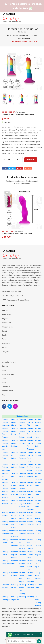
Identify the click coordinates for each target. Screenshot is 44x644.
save (20, 168)
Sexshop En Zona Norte (15, 516)
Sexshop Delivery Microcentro (6, 422)
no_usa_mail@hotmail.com (18, 300)
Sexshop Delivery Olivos (15, 422)
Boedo (4, 335)
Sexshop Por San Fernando (38, 467)
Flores (4, 339)
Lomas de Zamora (9, 362)
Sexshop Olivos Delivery (5, 485)
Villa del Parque (8, 327)
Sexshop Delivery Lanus (38, 422)
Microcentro (6, 323)
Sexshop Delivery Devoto (5, 455)
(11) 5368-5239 (17, 296)
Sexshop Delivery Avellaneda (6, 467)
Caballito (5, 331)
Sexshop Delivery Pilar (30, 422)
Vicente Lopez (7, 391)
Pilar (3, 395)
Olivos (4, 383)
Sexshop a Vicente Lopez (23, 564)
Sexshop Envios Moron (38, 503)
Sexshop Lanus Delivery (30, 494)
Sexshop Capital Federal (15, 555)
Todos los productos (20, 36)
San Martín (6, 387)
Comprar (31, 160)
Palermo (5, 310)
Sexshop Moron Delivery (22, 485)
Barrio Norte (6, 315)
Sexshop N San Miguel (15, 485)
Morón (4, 370)
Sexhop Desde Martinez (38, 576)
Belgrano (5, 319)
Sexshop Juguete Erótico (22, 503)
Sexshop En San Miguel (22, 516)
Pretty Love (18, 231)
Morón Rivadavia (8, 374)
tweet (12, 168)
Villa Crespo (6, 343)
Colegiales (6, 352)
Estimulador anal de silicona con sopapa (17, 233)
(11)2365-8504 (16, 292)
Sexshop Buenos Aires (30, 555)
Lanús (4, 379)
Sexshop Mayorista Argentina (6, 494)
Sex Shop (23, 597)
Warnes (5, 348)
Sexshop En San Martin (30, 516)
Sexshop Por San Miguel (30, 467)
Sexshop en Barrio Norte (38, 443)
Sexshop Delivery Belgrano (22, 455)
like (5, 168)
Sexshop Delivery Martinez (22, 422)
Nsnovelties (20, 112)
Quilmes (5, 366)
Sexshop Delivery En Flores (15, 443)
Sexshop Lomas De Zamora (23, 494)
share (28, 168)
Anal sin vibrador (24, 38)
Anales (34, 36)
